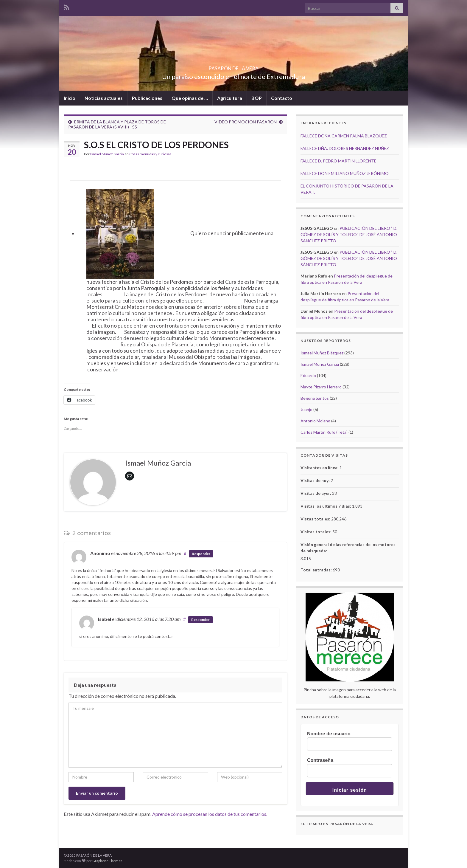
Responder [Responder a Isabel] (200, 620)
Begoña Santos (315, 398)
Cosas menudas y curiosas (150, 154)
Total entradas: (317, 570)
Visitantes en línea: (320, 468)
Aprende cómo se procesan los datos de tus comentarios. (210, 814)
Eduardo (308, 375)
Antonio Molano (315, 421)
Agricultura (230, 98)
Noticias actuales (104, 98)
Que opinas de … (190, 98)
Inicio (70, 98)
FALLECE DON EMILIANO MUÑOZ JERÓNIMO (345, 173)
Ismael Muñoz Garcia (107, 154)
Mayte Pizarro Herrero (321, 387)
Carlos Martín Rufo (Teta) (324, 432)
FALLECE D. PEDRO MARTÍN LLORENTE (338, 161)
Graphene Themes (107, 861)
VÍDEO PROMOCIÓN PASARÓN (246, 122)
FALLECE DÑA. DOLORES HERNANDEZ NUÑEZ (345, 148)
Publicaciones (147, 98)
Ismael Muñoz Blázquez (322, 353)
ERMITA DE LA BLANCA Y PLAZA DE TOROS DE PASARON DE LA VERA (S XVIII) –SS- (117, 124)
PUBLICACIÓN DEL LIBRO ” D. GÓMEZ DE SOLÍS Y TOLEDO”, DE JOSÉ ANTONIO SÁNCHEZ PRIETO (349, 234)
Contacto (282, 98)
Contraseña (320, 760)
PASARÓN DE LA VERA (233, 67)
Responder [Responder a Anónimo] (201, 554)
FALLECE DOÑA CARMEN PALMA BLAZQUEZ (344, 136)
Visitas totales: (316, 532)
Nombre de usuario (329, 734)
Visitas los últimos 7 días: (326, 506)
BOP (257, 98)
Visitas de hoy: (316, 480)
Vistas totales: (316, 519)
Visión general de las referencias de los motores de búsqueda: (348, 548)
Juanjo (306, 409)
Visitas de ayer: (316, 493)
